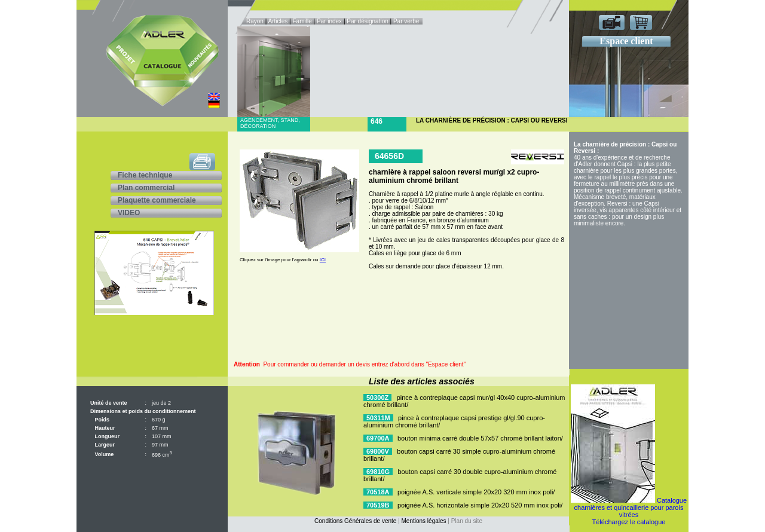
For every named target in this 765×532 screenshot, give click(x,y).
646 (377, 121)
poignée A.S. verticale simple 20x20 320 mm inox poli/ (476, 492)
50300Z (377, 398)
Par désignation (368, 21)
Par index (329, 21)
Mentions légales (424, 521)
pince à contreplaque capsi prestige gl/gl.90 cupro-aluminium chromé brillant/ (454, 421)
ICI (323, 260)
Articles (278, 21)
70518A (378, 492)
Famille (303, 21)
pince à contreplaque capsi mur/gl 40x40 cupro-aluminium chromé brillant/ (464, 401)
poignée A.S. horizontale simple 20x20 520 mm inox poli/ (480, 505)
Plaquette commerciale (157, 200)
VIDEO (129, 213)
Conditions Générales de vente (355, 521)
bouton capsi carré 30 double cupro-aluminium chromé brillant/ (460, 475)
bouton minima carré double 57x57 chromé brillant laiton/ (480, 438)
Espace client (626, 41)
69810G (378, 472)
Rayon (256, 21)
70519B (378, 505)
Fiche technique (145, 175)
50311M (378, 418)
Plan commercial (146, 188)
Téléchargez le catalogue (629, 522)
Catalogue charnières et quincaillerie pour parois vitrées (631, 507)
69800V (378, 451)
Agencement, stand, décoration (270, 123)
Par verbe (407, 21)
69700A (378, 438)
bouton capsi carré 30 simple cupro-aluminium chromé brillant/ (459, 455)
